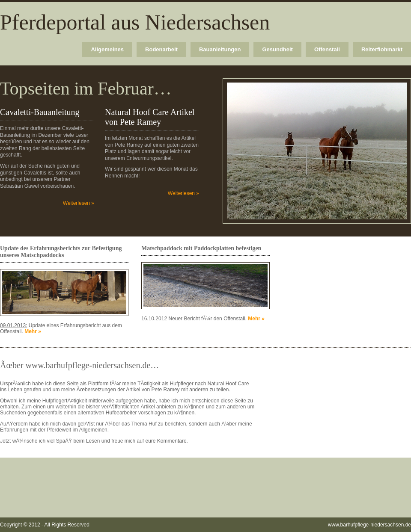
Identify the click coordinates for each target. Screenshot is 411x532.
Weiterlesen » (79, 203)
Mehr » (33, 331)
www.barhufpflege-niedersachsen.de (369, 525)
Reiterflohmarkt (382, 49)
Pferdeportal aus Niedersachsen (135, 22)
